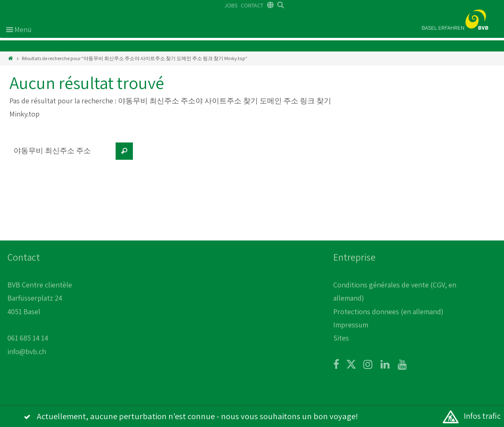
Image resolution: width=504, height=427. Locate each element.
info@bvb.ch (27, 351)
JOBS (231, 5)
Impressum (351, 325)
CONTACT (252, 5)
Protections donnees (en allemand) (388, 311)
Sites (341, 338)
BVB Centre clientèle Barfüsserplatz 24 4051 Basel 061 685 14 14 (40, 311)
